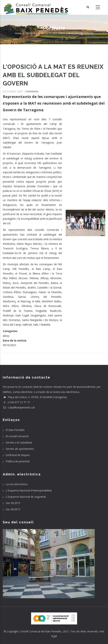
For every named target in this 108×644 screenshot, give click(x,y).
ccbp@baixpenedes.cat (19, 407)
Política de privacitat (18, 461)
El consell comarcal (17, 436)
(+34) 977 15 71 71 (16, 402)
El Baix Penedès (15, 430)
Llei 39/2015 (13, 503)
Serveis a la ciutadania (19, 442)
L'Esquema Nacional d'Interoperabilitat (29, 490)
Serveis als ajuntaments (20, 449)
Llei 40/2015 (13, 509)
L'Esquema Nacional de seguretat (26, 497)
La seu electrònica (17, 484)
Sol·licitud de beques (18, 455)
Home (18, 33)
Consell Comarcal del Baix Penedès (40, 631)
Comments (32, 91)
